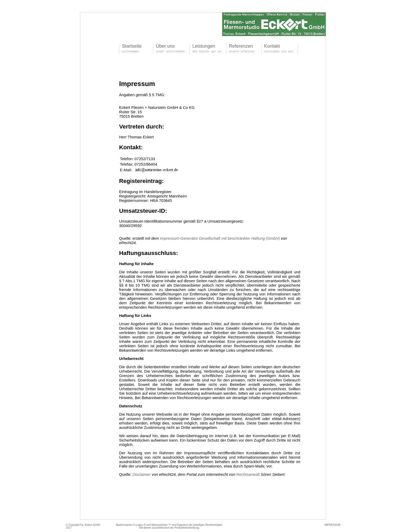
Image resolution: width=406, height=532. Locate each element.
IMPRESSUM (332, 525)
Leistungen (204, 46)
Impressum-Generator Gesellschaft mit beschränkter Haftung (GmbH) (220, 238)
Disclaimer (142, 474)
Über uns (165, 46)
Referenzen (241, 46)
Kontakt (272, 46)
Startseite (132, 46)
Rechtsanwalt (248, 474)
